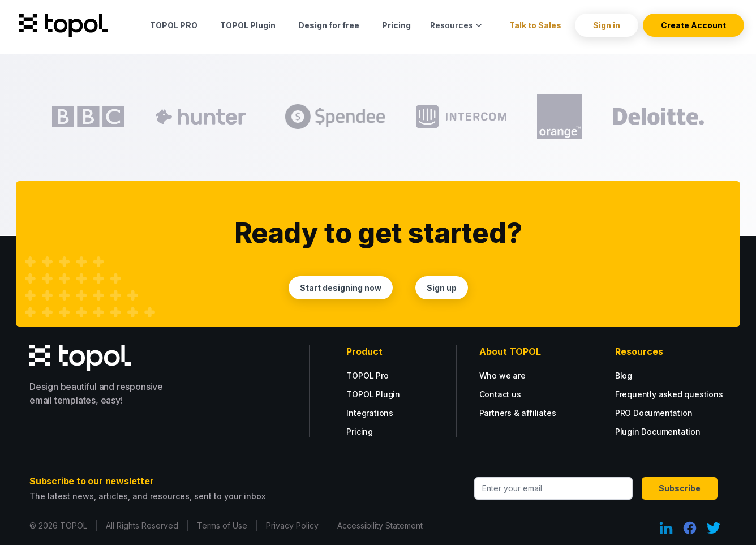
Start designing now (341, 288)
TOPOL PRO (174, 25)
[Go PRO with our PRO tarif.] (383, 376)
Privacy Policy (292, 525)
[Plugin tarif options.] (392, 394)
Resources (457, 25)
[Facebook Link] (690, 528)
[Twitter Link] (714, 528)
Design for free (329, 25)
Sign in (607, 25)
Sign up (442, 288)
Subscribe (680, 488)
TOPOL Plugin (248, 25)
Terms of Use (222, 525)
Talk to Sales (535, 25)
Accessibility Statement (380, 525)
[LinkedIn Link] (666, 528)
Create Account (693, 25)
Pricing (396, 25)
